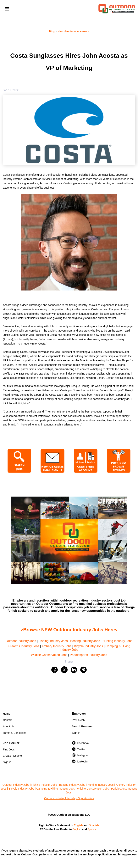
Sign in (76, 733)
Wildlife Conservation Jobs (49, 655)
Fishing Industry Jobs (53, 641)
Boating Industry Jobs (85, 641)
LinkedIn (83, 761)
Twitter (81, 749)
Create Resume (12, 756)
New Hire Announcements (73, 31)
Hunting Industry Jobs (117, 641)
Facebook (83, 743)
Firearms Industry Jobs (23, 646)
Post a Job (78, 720)
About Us (8, 726)
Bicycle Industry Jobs (88, 646)
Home (6, 714)
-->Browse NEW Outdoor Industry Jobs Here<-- (69, 630)
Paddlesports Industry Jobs (88, 655)
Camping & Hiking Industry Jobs (55, 789)
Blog (52, 31)
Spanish (94, 825)
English (78, 825)
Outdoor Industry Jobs (21, 641)
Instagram (83, 755)
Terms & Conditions (15, 733)
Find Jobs (9, 749)
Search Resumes (82, 726)
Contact (8, 720)
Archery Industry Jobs (56, 646)
